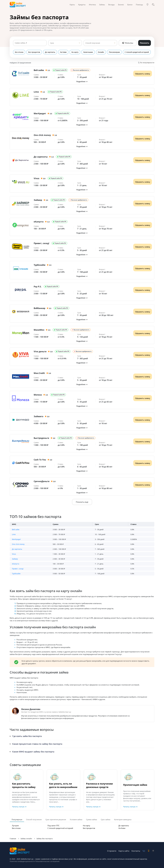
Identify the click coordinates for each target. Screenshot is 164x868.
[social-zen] (153, 851)
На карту (75, 52)
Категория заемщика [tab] (123, 819)
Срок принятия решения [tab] (56, 819)
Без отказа (19, 52)
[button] (82, 81)
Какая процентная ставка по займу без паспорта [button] (37, 744)
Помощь (139, 5)
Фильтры (128, 43)
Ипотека (92, 5)
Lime (14, 534)
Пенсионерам (115, 52)
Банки (130, 5)
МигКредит (16, 539)
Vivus (14, 554)
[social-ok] (149, 851)
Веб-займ (16, 529)
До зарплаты (50, 52)
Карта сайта (124, 851)
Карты (72, 5)
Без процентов (34, 52)
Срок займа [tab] (106, 819)
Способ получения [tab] (34, 819)
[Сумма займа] (30, 43)
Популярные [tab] (17, 819)
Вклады (111, 5)
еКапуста (16, 564)
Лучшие (15, 826)
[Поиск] (153, 5)
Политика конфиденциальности (22, 861)
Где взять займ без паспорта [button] (27, 736)
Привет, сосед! (18, 569)
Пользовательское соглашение (47, 861)
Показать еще (82, 502)
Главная (13, 839)
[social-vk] (144, 851)
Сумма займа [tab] (92, 819)
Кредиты (82, 5)
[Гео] (147, 5)
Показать (145, 43)
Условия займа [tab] (76, 819)
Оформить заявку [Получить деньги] (143, 74)
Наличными (88, 52)
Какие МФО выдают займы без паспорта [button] (33, 752)
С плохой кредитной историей (137, 52)
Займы (102, 5)
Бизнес (121, 5)
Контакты (136, 851)
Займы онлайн (26, 839)
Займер (15, 559)
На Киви (63, 52)
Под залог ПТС (53, 826)
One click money (18, 544)
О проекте (112, 851)
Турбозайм (16, 574)
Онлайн (101, 52)
